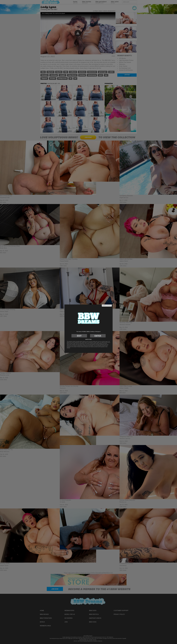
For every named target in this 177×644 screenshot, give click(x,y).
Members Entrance (107, 305)
